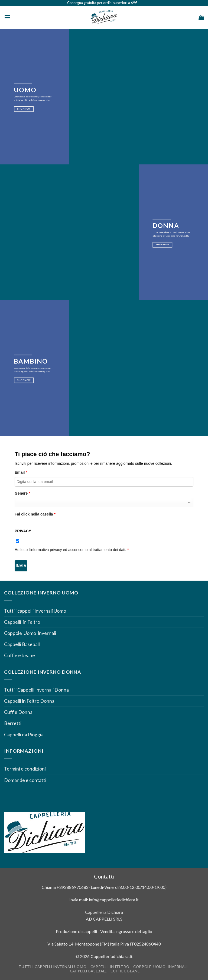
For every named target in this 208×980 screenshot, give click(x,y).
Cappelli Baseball (22, 644)
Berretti (13, 723)
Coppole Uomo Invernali (30, 633)
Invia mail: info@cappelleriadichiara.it (104, 900)
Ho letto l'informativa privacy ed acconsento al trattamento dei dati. (72, 550)
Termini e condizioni (25, 769)
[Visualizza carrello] (201, 17)
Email (21, 472)
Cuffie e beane (19, 655)
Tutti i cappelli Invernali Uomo (35, 611)
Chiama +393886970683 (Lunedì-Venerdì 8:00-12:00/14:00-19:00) (104, 887)
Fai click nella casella (35, 514)
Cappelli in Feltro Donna (29, 701)
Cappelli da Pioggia (24, 735)
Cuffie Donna (18, 712)
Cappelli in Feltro (22, 622)
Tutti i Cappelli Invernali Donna (36, 690)
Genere (22, 493)
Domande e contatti (25, 780)
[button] (8, 17)
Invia (21, 566)
